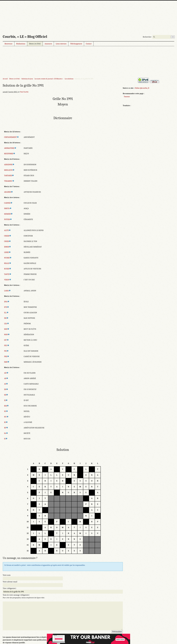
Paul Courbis (24, 92)
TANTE (8, 274)
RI (6, 422)
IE (6, 400)
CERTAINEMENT (11, 137)
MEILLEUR (9, 170)
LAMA (7, 291)
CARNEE (8, 203)
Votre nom (7, 575)
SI (6, 439)
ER (6, 389)
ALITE (7, 230)
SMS (7, 362)
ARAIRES (8, 192)
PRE (7, 356)
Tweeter (127, 97)
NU (6, 417)
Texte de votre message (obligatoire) (16, 595)
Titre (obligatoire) (9, 588)
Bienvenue (9, 44)
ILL (6, 313)
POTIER (8, 219)
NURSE (8, 258)
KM (6, 406)
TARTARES (9, 176)
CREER (8, 236)
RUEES (8, 269)
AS (6, 384)
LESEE (7, 252)
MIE (7, 329)
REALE (8, 263)
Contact (89, 44)
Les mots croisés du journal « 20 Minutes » (49, 79)
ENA (7, 302)
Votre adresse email (10, 582)
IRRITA (8, 208)
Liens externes (61, 44)
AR (6, 378)
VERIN (8, 280)
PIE (6, 351)
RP (6, 428)
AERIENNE (9, 165)
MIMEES (8, 214)
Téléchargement (76, 44)
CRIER (7, 241)
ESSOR (7, 247)
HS (6, 395)
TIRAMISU (9, 181)
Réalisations (21, 44)
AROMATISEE (10, 148)
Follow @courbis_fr (142, 88)
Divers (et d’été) (35, 44)
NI (6, 411)
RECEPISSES (10, 154)
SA (6, 433)
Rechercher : (147, 37)
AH (6, 373)
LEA (7, 324)
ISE (6, 318)
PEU (7, 346)
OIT (6, 340)
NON (7, 335)
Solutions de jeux (27, 79)
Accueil (5, 79)
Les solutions (69, 79)
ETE (7, 307)
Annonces (48, 44)
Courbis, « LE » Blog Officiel (25, 37)
